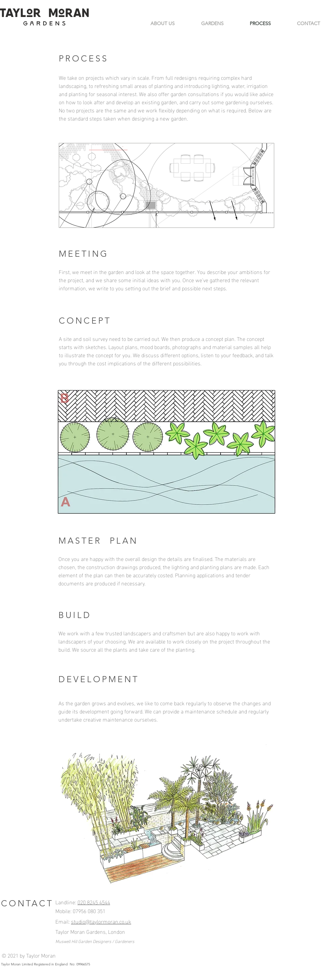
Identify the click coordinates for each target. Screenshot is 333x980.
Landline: (66, 902)
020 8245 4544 (94, 902)
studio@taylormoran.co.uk (101, 921)
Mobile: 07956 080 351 (80, 911)
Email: (63, 921)
